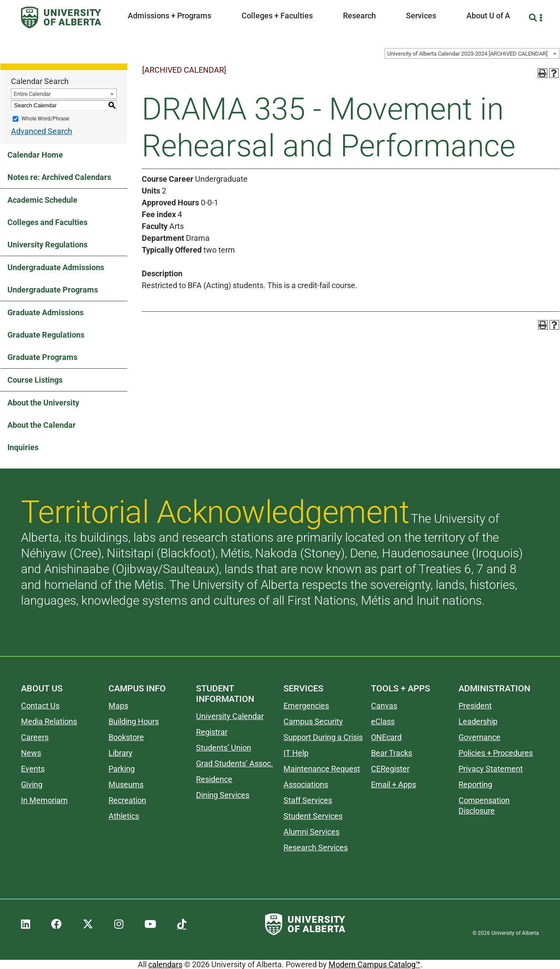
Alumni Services (311, 832)
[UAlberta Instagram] (119, 924)
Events (33, 769)
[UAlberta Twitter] (88, 924)
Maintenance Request (322, 769)
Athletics (124, 816)
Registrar (212, 732)
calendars (165, 964)
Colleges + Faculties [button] (277, 16)
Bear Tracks (392, 753)
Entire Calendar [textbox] (32, 94)
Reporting (475, 784)
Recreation (127, 800)
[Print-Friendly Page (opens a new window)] (542, 73)
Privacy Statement (491, 769)
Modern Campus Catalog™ (374, 964)
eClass (383, 721)
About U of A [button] (488, 16)
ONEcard (386, 737)
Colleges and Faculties (47, 222)
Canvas (384, 706)
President (475, 706)
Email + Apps (394, 784)
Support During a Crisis (323, 737)
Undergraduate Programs (53, 290)
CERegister (390, 769)
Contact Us (40, 706)
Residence (214, 779)
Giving (32, 784)
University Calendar (230, 716)
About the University (43, 403)
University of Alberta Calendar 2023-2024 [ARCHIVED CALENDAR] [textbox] (467, 54)
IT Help (296, 753)
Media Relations (49, 721)
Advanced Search (42, 131)
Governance (479, 737)
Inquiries (23, 447)
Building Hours (134, 721)
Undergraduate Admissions (56, 267)
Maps (118, 706)
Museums (126, 784)
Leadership (478, 721)
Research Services (316, 847)
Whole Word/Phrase (45, 119)
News (31, 753)
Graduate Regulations (46, 335)
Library (121, 753)
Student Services (313, 816)
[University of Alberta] (61, 18)
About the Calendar (42, 425)
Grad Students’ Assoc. (234, 763)
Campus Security (313, 721)
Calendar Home (35, 155)
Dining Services (223, 795)
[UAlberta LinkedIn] (26, 924)
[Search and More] (534, 18)
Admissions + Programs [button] (170, 16)
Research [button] (359, 16)
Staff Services (308, 800)
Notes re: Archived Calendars (59, 177)
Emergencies (306, 706)
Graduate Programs (42, 357)
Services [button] (421, 16)
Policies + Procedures (496, 753)
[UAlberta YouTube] (150, 924)
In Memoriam (44, 800)
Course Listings (35, 380)
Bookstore (126, 737)
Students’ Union (224, 748)
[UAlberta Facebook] (56, 924)
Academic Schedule (42, 200)
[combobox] (472, 53)
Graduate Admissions (45, 312)
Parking (122, 769)
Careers (35, 737)
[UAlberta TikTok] (182, 924)
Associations (306, 784)
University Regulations (47, 245)
